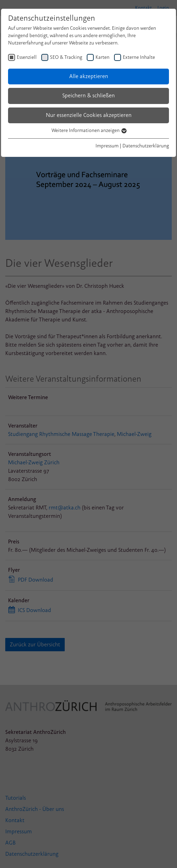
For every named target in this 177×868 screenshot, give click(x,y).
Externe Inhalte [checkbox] (139, 57)
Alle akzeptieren (89, 76)
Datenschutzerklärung (146, 146)
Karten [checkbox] (102, 57)
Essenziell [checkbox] (27, 57)
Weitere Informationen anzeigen (89, 130)
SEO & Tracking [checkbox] (66, 57)
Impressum (107, 146)
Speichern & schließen (88, 96)
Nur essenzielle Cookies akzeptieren (89, 115)
